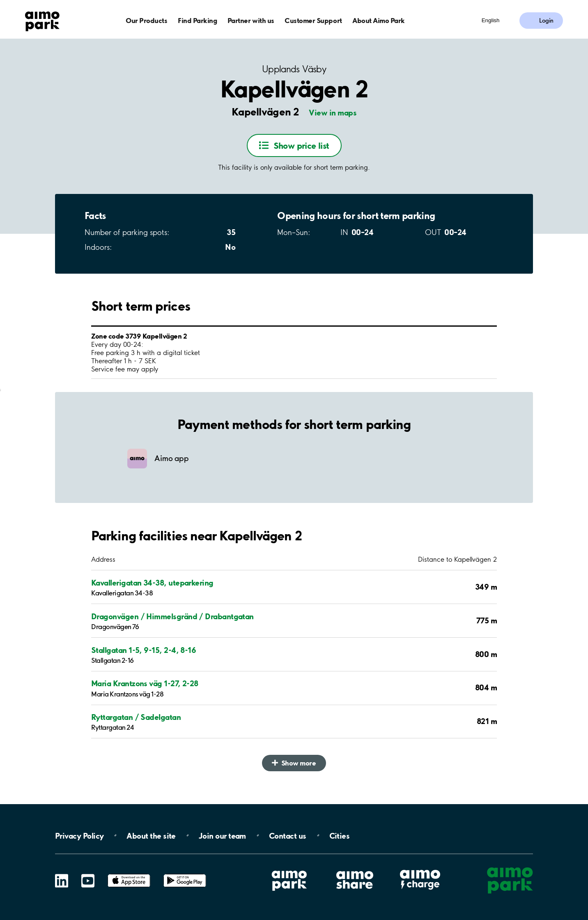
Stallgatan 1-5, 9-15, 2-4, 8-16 (144, 650)
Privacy (79, 835)
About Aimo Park (379, 20)
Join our (222, 835)
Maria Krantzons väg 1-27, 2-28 (145, 683)
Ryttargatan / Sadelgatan (136, 717)
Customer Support (313, 20)
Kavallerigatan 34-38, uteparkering (152, 583)
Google (185, 874)
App (129, 874)
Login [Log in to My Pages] (546, 21)
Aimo (420, 868)
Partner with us (251, 20)
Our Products (146, 20)
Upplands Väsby (294, 69)
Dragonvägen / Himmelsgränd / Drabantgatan (172, 616)
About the (151, 835)
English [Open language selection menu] (491, 20)
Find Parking (197, 20)
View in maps (333, 113)
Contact (288, 835)
